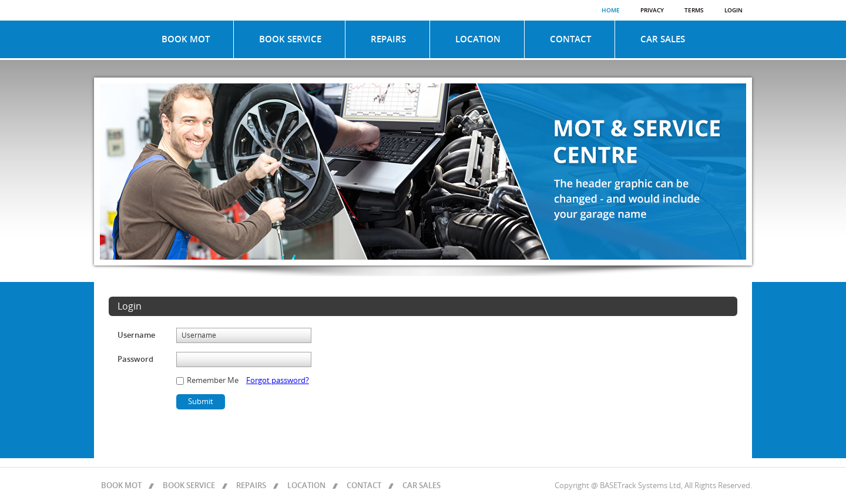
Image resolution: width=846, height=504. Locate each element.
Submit (201, 402)
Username (136, 335)
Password (135, 359)
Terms (694, 11)
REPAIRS (388, 39)
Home (611, 11)
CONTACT (570, 39)
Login (733, 11)
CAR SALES (663, 39)
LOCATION (478, 39)
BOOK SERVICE (290, 39)
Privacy (652, 11)
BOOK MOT (186, 39)
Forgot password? (278, 381)
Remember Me (212, 381)
